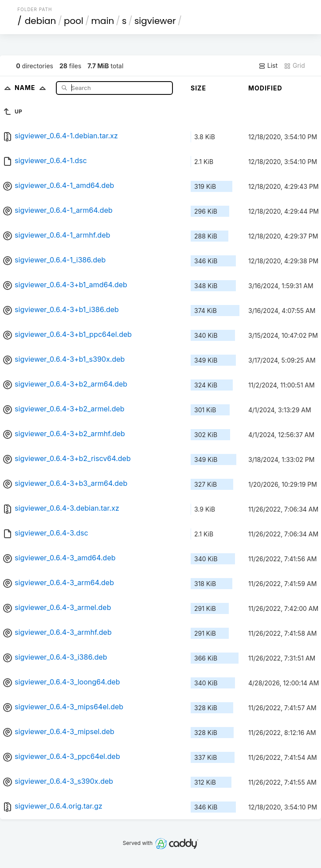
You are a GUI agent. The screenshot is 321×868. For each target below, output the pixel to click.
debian (41, 21)
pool (74, 21)
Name (32, 88)
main (103, 21)
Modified (265, 88)
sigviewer (155, 21)
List (268, 66)
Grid (294, 66)
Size (198, 88)
